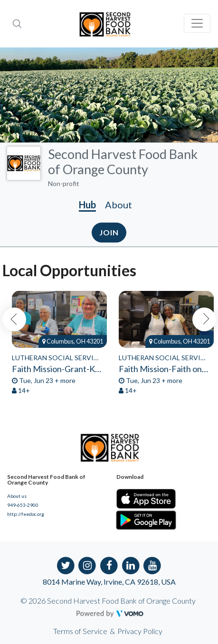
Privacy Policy (140, 631)
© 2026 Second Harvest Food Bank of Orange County (108, 601)
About (118, 205)
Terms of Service (80, 631)
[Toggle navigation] (197, 23)
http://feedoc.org (26, 514)
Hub (87, 205)
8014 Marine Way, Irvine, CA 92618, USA (109, 582)
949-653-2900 (23, 505)
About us (17, 496)
